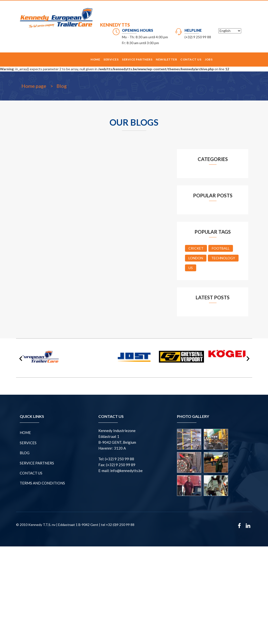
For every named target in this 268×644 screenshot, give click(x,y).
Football (221, 248)
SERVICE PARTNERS (137, 59)
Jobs (209, 59)
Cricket (196, 248)
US (191, 268)
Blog (62, 86)
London (196, 258)
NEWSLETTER (166, 59)
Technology (223, 258)
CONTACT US (191, 59)
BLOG (25, 453)
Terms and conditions (42, 483)
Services (111, 59)
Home (95, 59)
